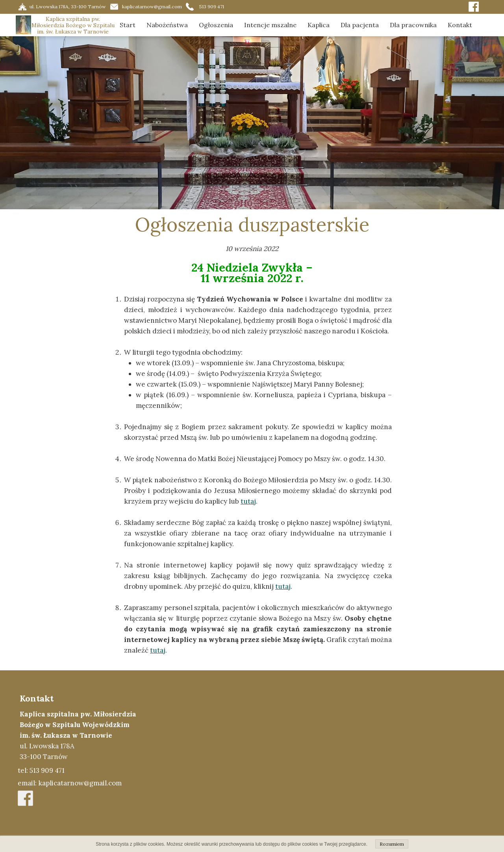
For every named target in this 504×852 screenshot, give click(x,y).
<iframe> (325, 761)
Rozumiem (392, 844)
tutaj (248, 501)
